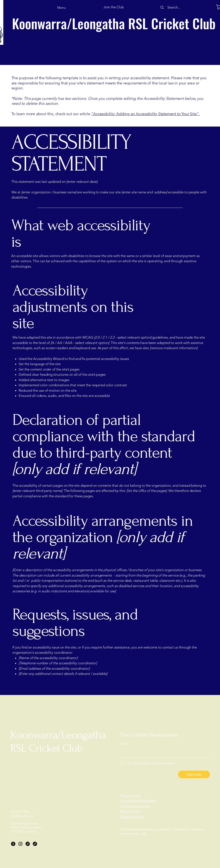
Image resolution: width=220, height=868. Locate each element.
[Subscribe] (194, 774)
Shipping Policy (132, 817)
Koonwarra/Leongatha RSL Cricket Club (114, 23)
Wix (144, 833)
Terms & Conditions (135, 806)
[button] (114, 7)
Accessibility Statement (138, 801)
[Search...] (174, 7)
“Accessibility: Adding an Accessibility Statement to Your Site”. (145, 114)
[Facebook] (13, 844)
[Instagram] (20, 844)
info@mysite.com (22, 816)
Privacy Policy (131, 795)
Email (124, 744)
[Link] (28, 844)
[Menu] (55, 7)
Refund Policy (131, 811)
